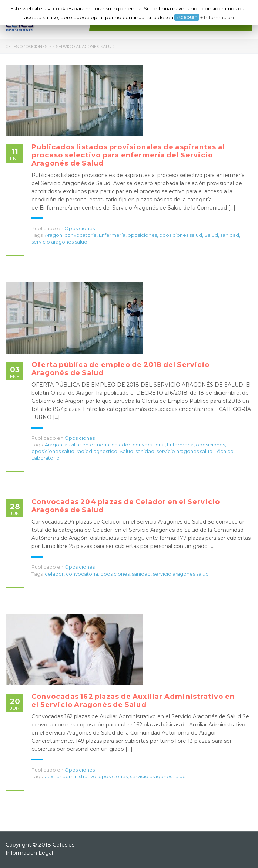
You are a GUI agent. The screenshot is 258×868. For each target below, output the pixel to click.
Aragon (53, 235)
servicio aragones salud (59, 242)
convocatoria (81, 235)
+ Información (217, 17)
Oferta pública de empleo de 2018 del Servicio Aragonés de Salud (120, 369)
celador (121, 445)
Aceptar (187, 17)
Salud (211, 235)
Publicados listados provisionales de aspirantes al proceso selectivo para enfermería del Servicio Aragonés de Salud (128, 155)
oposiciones (142, 235)
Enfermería (112, 235)
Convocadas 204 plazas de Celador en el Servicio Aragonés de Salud (126, 506)
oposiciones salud (181, 235)
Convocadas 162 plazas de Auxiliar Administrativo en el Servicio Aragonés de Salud (133, 701)
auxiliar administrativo (71, 776)
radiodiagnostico (97, 451)
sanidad (230, 235)
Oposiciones (80, 228)
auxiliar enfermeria (87, 445)
